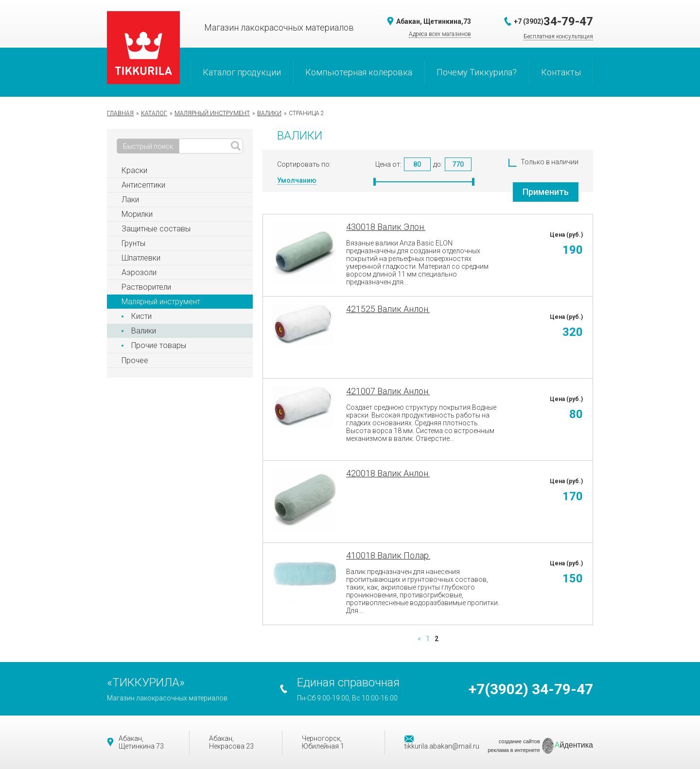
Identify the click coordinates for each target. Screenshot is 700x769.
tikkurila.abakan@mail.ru (442, 743)
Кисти (141, 316)
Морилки (137, 214)
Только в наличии (543, 162)
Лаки (130, 200)
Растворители (146, 287)
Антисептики (143, 185)
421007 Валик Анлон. (388, 391)
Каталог (154, 113)
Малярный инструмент (212, 113)
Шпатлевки (141, 258)
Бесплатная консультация (558, 36)
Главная (120, 113)
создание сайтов (519, 741)
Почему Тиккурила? (477, 72)
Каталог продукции (242, 72)
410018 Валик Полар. (388, 555)
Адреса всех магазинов (440, 34)
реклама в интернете (514, 750)
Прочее (135, 360)
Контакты (561, 72)
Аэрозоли (139, 272)
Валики (269, 113)
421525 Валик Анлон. (388, 309)
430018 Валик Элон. (386, 227)
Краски (134, 170)
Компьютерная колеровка (359, 72)
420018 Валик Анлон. (388, 473)
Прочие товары (159, 345)
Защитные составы (156, 229)
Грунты (133, 243)
